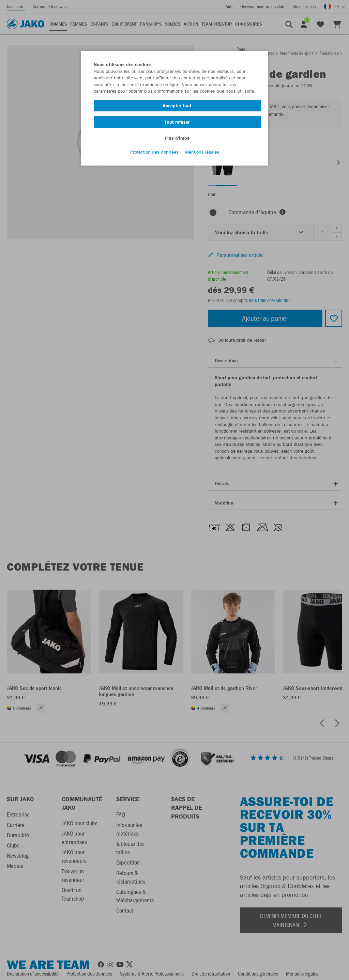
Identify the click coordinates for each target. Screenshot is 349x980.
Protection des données (154, 154)
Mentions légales (202, 154)
